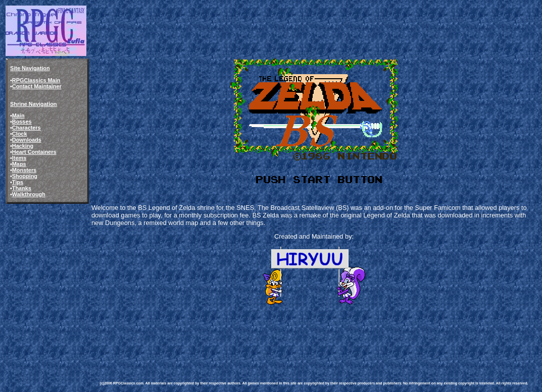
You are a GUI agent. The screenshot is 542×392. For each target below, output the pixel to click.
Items (19, 158)
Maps (19, 164)
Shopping (25, 176)
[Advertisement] (284, 335)
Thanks (22, 188)
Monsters (24, 170)
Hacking (23, 146)
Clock (20, 134)
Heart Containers (34, 152)
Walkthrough (29, 194)
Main (18, 116)
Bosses (22, 122)
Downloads (27, 140)
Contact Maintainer (37, 86)
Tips (18, 182)
